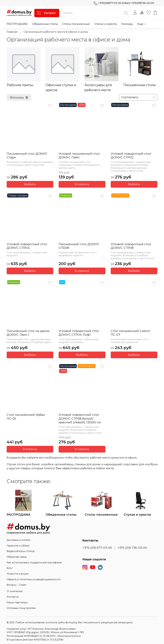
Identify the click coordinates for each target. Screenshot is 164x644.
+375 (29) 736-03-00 (132, 548)
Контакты (13, 597)
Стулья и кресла (105, 24)
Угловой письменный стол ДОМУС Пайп (79, 156)
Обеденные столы (45, 24)
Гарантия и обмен (18, 546)
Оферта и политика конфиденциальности (34, 579)
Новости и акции (18, 574)
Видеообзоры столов (21, 551)
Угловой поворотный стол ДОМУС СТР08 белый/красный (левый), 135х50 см (80, 419)
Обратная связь (17, 557)
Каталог (47, 13)
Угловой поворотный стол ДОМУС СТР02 (131, 156)
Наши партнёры (17, 602)
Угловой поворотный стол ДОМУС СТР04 (27, 246)
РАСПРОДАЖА (17, 24)
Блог (10, 568)
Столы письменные (76, 24)
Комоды (127, 24)
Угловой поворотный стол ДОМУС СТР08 (131, 246)
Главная (12, 32)
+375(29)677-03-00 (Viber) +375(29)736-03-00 (124, 3)
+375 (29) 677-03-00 (97, 548)
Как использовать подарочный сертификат (34, 563)
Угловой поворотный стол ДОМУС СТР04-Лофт (79, 333)
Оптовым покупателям (21, 608)
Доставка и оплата (18, 540)
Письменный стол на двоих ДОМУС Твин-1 (28, 333)
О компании (15, 591)
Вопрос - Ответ (17, 585)
